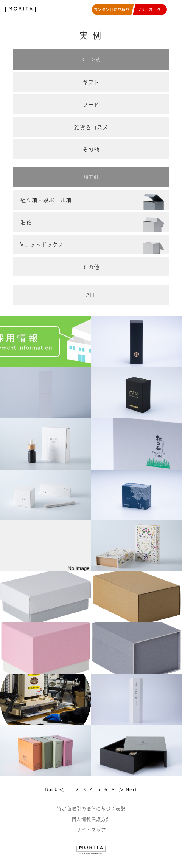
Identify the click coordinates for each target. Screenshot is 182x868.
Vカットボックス (42, 244)
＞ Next (128, 789)
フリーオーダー (151, 9)
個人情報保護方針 (91, 819)
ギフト (91, 82)
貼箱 (26, 222)
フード (91, 104)
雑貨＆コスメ (91, 127)
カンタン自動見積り (112, 9)
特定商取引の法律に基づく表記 (91, 809)
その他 (91, 149)
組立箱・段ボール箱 (46, 200)
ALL (91, 295)
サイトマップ (91, 830)
